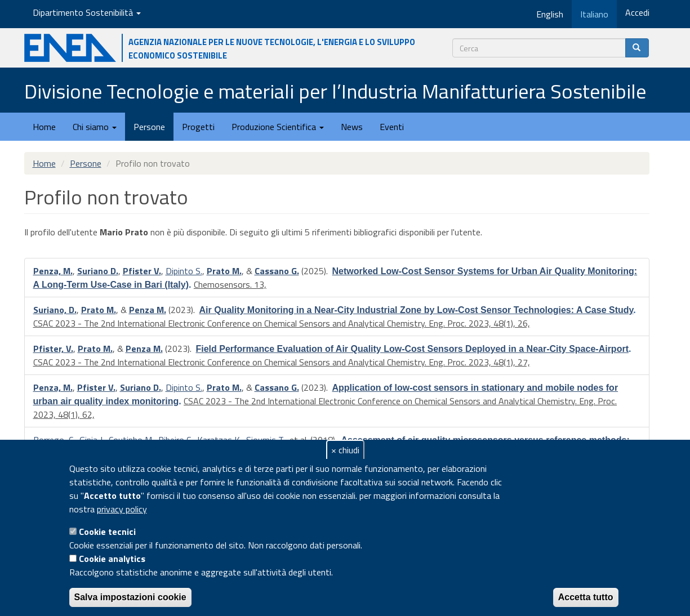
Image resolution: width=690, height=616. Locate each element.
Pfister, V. (53, 349)
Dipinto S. (184, 271)
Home (44, 127)
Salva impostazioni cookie (130, 597)
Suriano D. (98, 271)
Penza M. (148, 310)
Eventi (392, 127)
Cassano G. (277, 271)
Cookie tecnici (107, 532)
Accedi (637, 12)
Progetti (198, 127)
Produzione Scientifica (278, 127)
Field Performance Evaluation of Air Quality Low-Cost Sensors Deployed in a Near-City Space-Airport (412, 349)
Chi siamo (95, 127)
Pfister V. (142, 271)
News (352, 127)
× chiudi (345, 450)
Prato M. (224, 271)
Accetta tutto (586, 597)
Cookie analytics (112, 559)
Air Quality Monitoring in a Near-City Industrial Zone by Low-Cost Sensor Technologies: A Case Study (417, 310)
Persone (149, 127)
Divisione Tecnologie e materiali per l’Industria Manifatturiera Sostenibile (335, 91)
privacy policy (122, 509)
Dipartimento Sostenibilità (87, 12)
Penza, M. (53, 271)
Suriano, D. (55, 310)
